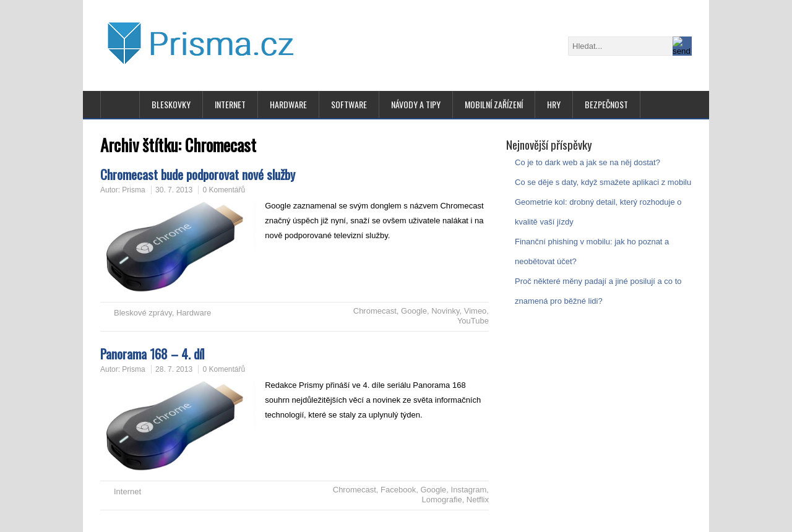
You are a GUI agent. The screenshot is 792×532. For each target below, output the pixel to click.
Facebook (398, 490)
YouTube (473, 321)
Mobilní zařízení (494, 104)
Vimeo (476, 311)
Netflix (478, 500)
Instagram (469, 490)
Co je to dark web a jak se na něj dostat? (588, 162)
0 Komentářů (224, 190)
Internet (230, 104)
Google (414, 311)
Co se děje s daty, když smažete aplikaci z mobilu (603, 182)
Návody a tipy (416, 104)
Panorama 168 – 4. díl (152, 354)
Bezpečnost (606, 104)
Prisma (133, 190)
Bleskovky (171, 104)
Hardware (288, 104)
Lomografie (442, 500)
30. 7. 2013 (174, 190)
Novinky (445, 311)
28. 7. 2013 (174, 369)
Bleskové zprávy (143, 313)
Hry (554, 104)
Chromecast (375, 311)
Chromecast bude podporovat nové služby (198, 174)
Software (349, 104)
